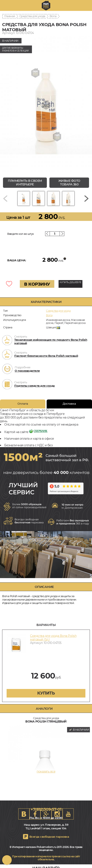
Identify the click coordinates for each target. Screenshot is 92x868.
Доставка (69, 404)
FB (35, 814)
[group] (46, 105)
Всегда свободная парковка (49, 837)
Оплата (23, 404)
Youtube (68, 814)
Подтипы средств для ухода (34, 386)
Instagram (57, 814)
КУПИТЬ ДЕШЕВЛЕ (70, 282)
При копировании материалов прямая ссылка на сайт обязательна (46, 858)
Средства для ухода (32, 16)
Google (46, 814)
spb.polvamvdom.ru (46, 6)
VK (24, 814)
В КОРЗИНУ (37, 284)
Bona (53, 16)
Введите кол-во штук (21, 234)
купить (46, 693)
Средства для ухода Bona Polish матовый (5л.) (53, 638)
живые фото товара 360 (69, 183)
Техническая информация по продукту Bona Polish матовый (51, 341)
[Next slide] (86, 198)
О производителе (27, 371)
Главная (10, 16)
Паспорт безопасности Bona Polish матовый (46, 356)
